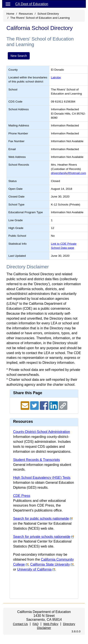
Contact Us (20, 624)
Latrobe (56, 77)
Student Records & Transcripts (36, 460)
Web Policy (51, 624)
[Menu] (8, 4)
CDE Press (22, 496)
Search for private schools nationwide (42, 537)
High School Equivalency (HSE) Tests (42, 478)
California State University (50, 564)
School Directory (48, 14)
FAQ (36, 624)
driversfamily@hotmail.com (69, 173)
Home (10, 14)
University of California (34, 569)
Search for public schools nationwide (41, 519)
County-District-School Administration (42, 432)
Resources (26, 14)
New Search (19, 56)
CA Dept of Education (32, 4)
